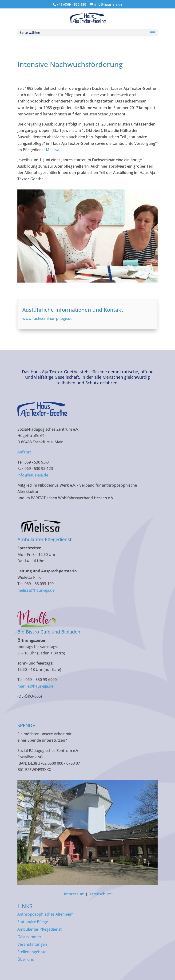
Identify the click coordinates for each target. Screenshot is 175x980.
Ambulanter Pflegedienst (40, 929)
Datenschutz (100, 894)
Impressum (74, 894)
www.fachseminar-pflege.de (47, 319)
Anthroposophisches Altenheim (46, 914)
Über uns (26, 959)
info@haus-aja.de (33, 475)
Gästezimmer (29, 937)
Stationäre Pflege (33, 922)
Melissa (53, 150)
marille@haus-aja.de (35, 686)
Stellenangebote (32, 952)
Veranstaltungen (32, 944)
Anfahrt (24, 452)
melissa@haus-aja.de (36, 590)
